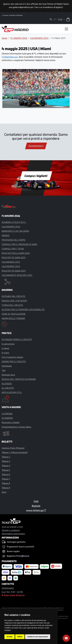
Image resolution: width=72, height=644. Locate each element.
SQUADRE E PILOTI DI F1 (14, 222)
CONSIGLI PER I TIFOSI (13, 249)
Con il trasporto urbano (12, 357)
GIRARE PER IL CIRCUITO (14, 361)
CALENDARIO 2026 (11, 227)
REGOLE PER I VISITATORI (14, 301)
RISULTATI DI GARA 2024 (14, 271)
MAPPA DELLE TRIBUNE (13, 318)
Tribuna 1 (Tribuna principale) (15, 452)
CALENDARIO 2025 (39, 38)
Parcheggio (7, 366)
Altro (4, 492)
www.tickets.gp (36, 510)
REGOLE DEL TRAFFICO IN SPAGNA (19, 379)
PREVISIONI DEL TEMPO (14, 240)
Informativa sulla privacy (13, 534)
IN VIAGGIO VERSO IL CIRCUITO (17, 339)
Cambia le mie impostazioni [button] (38, 637)
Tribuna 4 (6, 466)
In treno (5, 353)
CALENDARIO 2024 (11, 266)
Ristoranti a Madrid (11, 422)
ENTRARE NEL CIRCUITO (13, 296)
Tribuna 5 (6, 470)
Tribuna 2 (6, 457)
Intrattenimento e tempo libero (16, 427)
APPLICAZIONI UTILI (12, 392)
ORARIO (6, 235)
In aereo (5, 348)
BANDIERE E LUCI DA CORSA (15, 231)
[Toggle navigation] (66, 29)
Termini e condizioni (11, 530)
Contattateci (36, 146)
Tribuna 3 (6, 461)
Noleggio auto (8, 375)
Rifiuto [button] (20, 637)
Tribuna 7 (6, 479)
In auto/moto (8, 344)
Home (4, 38)
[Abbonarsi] (66, 638)
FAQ (36, 501)
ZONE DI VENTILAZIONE (14, 314)
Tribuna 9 (6, 488)
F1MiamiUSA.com (10, 57)
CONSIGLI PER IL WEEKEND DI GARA (19, 244)
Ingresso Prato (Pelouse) (13, 448)
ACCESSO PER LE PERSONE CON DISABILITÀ (23, 309)
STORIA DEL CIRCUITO (12, 305)
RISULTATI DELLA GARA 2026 (16, 253)
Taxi (4, 370)
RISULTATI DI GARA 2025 (14, 257)
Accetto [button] (10, 637)
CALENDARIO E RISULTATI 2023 (17, 275)
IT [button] (55, 19)
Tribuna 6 (6, 474)
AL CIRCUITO (8, 388)
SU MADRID (7, 418)
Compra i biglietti (36, 176)
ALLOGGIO (7, 384)
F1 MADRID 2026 (19, 38)
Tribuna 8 (6, 483)
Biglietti (36, 506)
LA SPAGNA (7, 414)
